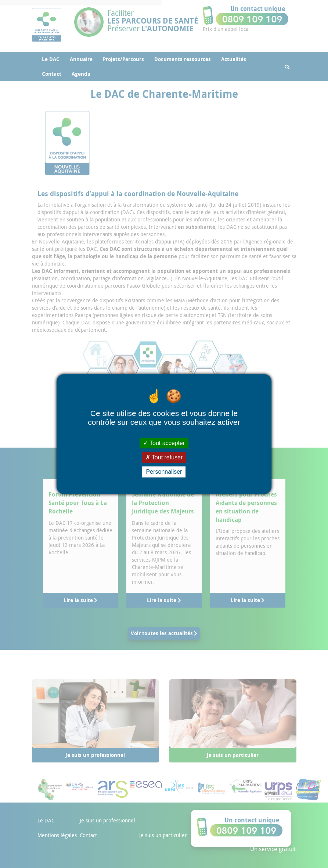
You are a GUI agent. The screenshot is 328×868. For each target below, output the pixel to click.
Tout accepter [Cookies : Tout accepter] (164, 443)
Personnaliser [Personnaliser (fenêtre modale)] (164, 472)
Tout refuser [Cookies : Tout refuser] (164, 457)
